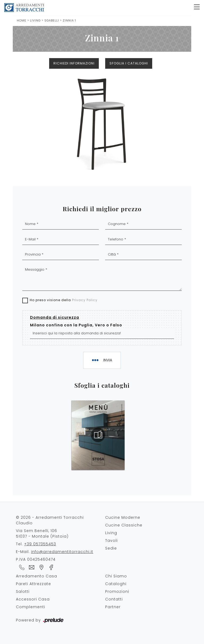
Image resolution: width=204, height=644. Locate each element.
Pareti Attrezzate (33, 584)
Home (22, 20)
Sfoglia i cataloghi (129, 63)
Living (35, 20)
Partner (113, 607)
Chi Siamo (116, 576)
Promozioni (117, 591)
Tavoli (111, 541)
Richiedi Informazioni (74, 63)
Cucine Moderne (123, 517)
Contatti (114, 599)
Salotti (23, 591)
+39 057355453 (40, 544)
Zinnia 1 (69, 20)
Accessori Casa (33, 599)
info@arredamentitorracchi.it (62, 552)
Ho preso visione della (64, 300)
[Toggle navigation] (197, 7)
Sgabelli (52, 20)
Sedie (111, 548)
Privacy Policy (85, 300)
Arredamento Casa (37, 576)
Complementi (31, 607)
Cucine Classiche (124, 525)
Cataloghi (116, 584)
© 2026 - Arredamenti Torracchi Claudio (50, 520)
